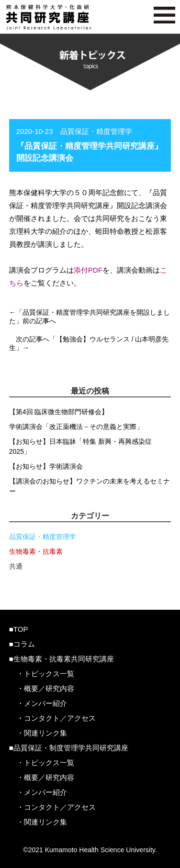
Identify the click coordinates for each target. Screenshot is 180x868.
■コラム (22, 644)
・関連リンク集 (42, 733)
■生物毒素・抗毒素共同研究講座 (62, 659)
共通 (16, 566)
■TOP (19, 629)
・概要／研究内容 (45, 688)
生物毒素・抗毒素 (36, 551)
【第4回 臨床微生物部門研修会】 (59, 412)
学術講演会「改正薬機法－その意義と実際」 (76, 427)
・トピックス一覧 (45, 674)
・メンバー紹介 (42, 703)
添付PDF (88, 270)
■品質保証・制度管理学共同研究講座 (69, 748)
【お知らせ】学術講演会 (46, 466)
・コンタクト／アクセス (56, 718)
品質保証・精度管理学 (43, 537)
